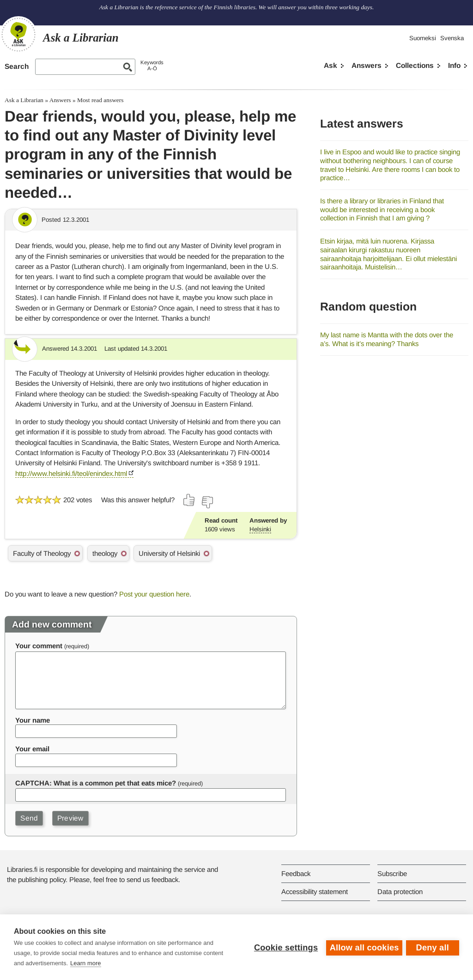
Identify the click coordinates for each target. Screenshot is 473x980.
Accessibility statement (315, 892)
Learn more (85, 963)
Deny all (433, 947)
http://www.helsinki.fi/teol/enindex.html (71, 473)
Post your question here (154, 594)
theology (105, 553)
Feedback (296, 873)
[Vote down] (207, 502)
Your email (32, 749)
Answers (367, 65)
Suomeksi (423, 38)
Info (454, 65)
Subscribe (392, 873)
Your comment (39, 646)
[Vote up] (189, 500)
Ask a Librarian (24, 100)
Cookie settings (285, 947)
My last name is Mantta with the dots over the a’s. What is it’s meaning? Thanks (387, 339)
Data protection (400, 892)
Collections (415, 65)
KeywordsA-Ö (152, 65)
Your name (33, 720)
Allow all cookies (363, 947)
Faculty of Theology (42, 553)
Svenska (452, 38)
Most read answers (100, 100)
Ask (330, 65)
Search (17, 66)
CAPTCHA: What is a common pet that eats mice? (96, 783)
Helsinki (260, 529)
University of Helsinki (169, 553)
